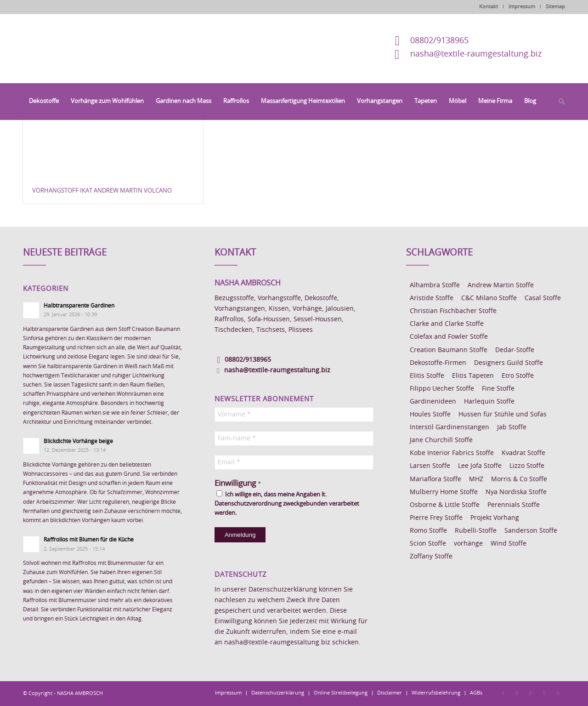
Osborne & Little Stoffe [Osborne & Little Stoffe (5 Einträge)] (445, 505)
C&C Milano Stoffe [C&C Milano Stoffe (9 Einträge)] (489, 298)
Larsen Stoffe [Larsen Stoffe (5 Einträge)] (430, 466)
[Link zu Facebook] (503, 693)
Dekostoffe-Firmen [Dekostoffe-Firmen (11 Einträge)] (438, 363)
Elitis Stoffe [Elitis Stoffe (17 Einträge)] (427, 376)
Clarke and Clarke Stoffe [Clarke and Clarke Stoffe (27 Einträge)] (447, 324)
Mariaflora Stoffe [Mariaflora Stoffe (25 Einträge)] (435, 479)
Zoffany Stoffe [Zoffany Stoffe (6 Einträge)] (431, 557)
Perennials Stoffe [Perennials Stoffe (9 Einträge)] (514, 505)
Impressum (522, 7)
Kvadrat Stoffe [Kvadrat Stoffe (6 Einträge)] (523, 453)
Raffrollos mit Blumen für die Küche (89, 540)
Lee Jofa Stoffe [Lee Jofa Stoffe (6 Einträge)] (480, 466)
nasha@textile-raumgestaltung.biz (476, 54)
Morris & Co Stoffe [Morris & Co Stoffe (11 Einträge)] (519, 479)
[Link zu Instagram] (517, 693)
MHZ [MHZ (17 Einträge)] (476, 479)
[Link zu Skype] (544, 693)
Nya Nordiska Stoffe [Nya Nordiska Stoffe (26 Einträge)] (516, 492)
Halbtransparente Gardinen (79, 306)
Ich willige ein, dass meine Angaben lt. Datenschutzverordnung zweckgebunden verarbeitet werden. (287, 503)
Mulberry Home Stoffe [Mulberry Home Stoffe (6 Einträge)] (444, 492)
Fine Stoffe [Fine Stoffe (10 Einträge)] (498, 389)
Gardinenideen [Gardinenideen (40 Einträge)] (433, 402)
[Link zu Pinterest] (531, 693)
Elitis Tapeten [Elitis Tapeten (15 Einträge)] (473, 376)
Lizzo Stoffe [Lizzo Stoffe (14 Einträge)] (527, 466)
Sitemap (555, 7)
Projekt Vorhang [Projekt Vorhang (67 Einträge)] (495, 518)
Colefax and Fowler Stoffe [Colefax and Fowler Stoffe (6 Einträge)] (449, 337)
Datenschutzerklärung (283, 590)
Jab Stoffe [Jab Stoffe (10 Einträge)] (512, 427)
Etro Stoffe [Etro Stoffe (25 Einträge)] (518, 376)
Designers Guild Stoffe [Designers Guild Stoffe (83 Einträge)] (509, 363)
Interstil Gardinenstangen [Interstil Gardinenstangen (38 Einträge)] (449, 427)
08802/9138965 (439, 41)
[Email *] (294, 462)
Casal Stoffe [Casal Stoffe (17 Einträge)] (543, 298)
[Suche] (559, 102)
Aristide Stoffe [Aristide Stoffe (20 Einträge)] (432, 298)
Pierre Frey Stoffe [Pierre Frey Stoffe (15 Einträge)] (436, 518)
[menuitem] (44, 102)
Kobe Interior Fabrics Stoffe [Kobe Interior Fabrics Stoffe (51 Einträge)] (452, 453)
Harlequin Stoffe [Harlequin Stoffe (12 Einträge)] (489, 402)
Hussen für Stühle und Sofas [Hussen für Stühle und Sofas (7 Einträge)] (503, 415)
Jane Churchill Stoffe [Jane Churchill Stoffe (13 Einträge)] (441, 440)
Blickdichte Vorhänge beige (78, 441)
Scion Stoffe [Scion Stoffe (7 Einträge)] (428, 544)
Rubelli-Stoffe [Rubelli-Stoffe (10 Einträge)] (476, 531)
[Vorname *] (294, 415)
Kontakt (489, 7)
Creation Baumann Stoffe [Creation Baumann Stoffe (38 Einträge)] (449, 350)
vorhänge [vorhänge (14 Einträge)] (468, 544)
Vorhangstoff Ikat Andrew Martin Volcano (102, 191)
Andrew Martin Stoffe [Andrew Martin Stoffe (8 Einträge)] (501, 285)
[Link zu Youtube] (558, 693)
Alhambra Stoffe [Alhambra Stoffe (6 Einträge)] (435, 285)
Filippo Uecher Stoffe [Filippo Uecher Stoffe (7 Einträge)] (442, 389)
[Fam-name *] (294, 438)
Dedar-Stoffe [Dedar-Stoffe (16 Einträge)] (515, 350)
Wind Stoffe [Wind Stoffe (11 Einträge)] (509, 544)
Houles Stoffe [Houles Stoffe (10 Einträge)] (430, 415)
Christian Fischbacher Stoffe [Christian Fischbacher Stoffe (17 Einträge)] (453, 311)
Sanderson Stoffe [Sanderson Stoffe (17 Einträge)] (531, 531)
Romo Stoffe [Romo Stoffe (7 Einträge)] (428, 531)
